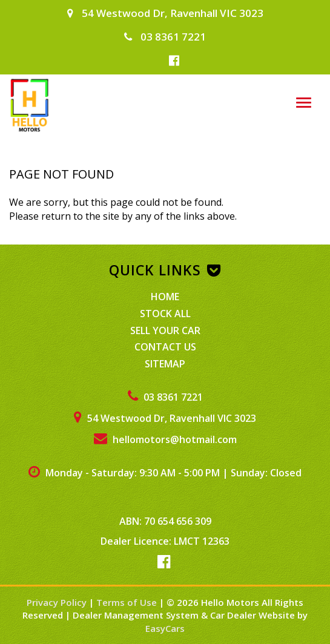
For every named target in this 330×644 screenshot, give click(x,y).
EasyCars (165, 628)
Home (165, 297)
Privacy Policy (58, 602)
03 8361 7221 (165, 37)
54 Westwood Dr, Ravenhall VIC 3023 (165, 13)
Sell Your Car (165, 330)
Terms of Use (128, 602)
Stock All (165, 314)
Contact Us (165, 347)
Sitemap (165, 364)
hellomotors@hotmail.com (165, 439)
